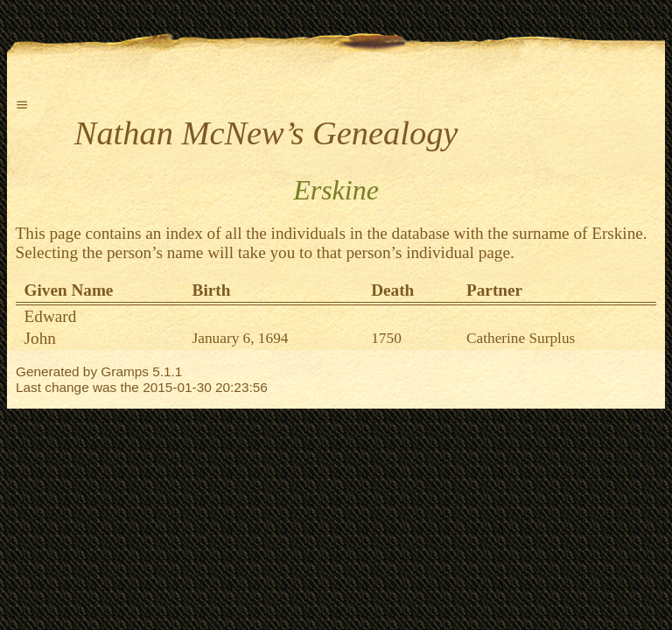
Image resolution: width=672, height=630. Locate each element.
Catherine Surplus (521, 338)
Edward (51, 316)
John (40, 338)
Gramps (125, 371)
